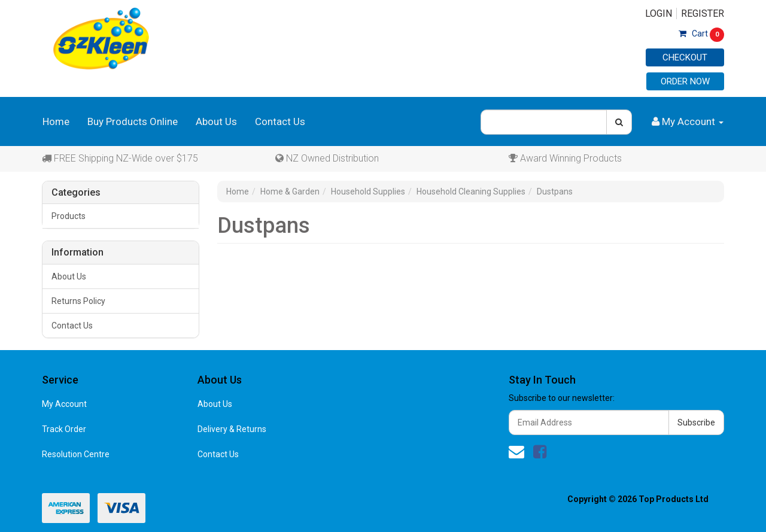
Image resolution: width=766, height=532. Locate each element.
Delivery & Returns (232, 429)
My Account (64, 404)
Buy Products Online (133, 121)
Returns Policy (78, 301)
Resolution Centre (76, 454)
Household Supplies (368, 191)
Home (56, 121)
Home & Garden (290, 191)
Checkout (685, 57)
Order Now (685, 81)
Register (703, 13)
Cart (701, 34)
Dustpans (555, 191)
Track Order (64, 429)
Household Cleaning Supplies (471, 191)
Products (69, 216)
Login (659, 13)
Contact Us (280, 121)
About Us (216, 121)
